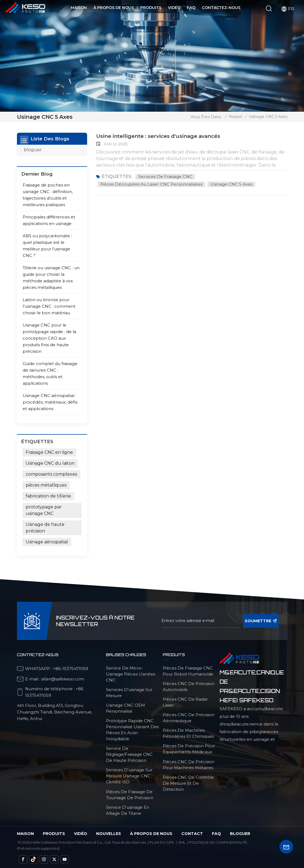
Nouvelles (109, 833)
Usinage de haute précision (45, 527)
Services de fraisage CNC (166, 176)
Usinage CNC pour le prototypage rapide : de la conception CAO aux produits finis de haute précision (49, 338)
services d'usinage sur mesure (129, 692)
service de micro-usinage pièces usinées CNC (131, 674)
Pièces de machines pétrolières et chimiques (188, 733)
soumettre (261, 621)
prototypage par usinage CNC (44, 510)
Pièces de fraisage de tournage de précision (130, 794)
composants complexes (51, 474)
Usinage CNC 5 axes (234, 184)
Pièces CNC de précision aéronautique (189, 717)
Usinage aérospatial (47, 542)
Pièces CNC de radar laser (185, 702)
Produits (151, 8)
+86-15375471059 (71, 668)
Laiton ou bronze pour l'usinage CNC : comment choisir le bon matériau (49, 306)
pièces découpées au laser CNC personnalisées (152, 184)
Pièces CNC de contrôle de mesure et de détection (188, 783)
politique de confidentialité (218, 842)
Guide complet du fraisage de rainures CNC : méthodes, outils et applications (50, 373)
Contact (192, 833)
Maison (79, 8)
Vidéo (174, 8)
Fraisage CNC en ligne (49, 452)
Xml (182, 842)
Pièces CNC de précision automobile (189, 686)
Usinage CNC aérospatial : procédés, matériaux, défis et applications (50, 402)
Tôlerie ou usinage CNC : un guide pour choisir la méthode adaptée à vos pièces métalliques (51, 277)
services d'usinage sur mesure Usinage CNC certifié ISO (129, 776)
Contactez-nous (221, 8)
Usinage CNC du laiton (50, 463)
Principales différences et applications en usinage (49, 220)
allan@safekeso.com (63, 679)
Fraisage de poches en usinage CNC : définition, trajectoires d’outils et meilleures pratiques (48, 195)
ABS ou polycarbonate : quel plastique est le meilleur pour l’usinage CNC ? (47, 245)
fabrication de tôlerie (48, 496)
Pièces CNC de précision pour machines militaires (189, 764)
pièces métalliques (46, 485)
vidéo (81, 833)
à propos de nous (151, 833)
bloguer (33, 150)
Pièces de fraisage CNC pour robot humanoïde (188, 671)
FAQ (191, 8)
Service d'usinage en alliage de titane (128, 810)
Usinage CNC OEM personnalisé (126, 708)
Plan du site (162, 842)
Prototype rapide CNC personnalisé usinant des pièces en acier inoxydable (132, 729)
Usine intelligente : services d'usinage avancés (164, 136)
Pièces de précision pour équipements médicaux (189, 749)
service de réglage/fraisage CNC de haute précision (129, 754)
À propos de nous (114, 8)
